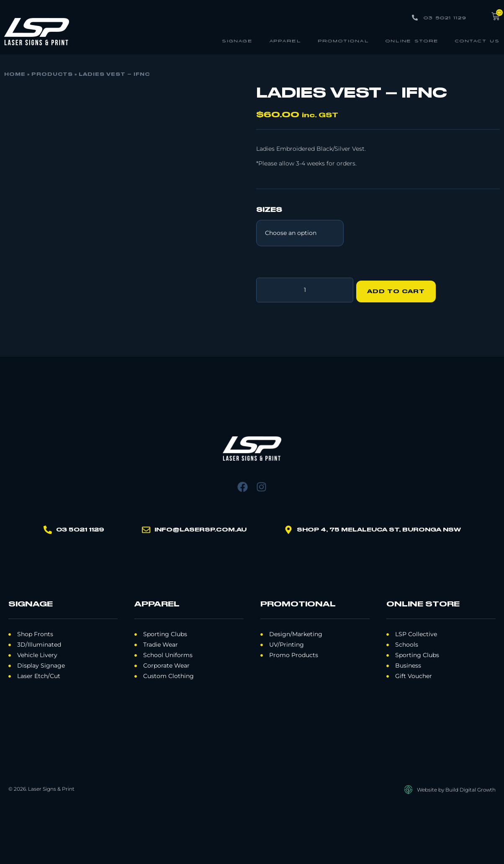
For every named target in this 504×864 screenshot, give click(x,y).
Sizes (269, 210)
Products (52, 75)
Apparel (285, 40)
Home (15, 75)
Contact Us (477, 40)
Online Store (412, 40)
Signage (237, 40)
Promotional (343, 40)
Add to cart (399, 289)
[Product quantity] (305, 289)
